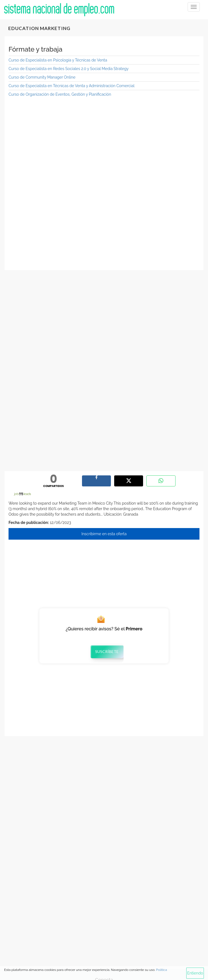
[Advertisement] (104, 141)
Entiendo (195, 973)
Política (162, 970)
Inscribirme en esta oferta (104, 534)
